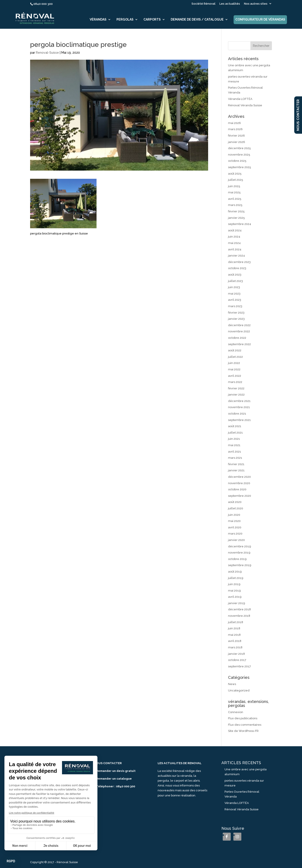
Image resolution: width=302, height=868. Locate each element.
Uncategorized (239, 690)
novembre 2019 (239, 553)
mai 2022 (234, 369)
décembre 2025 (239, 148)
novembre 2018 (239, 616)
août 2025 (235, 174)
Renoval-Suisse (47, 53)
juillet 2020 (236, 508)
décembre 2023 (239, 262)
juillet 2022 (235, 357)
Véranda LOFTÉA (240, 99)
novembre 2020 (239, 483)
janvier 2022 (236, 395)
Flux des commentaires (245, 725)
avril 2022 (235, 376)
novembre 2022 (239, 331)
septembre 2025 (240, 167)
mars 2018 (235, 647)
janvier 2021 (236, 470)
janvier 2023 (236, 319)
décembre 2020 (239, 477)
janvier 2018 (236, 654)
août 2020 (235, 502)
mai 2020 (234, 521)
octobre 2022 (237, 338)
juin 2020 (234, 515)
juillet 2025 (236, 180)
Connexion (236, 712)
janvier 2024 (236, 256)
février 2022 (236, 388)
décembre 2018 (239, 609)
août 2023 (235, 275)
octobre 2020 (237, 489)
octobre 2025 (237, 161)
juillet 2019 (236, 578)
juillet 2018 (236, 622)
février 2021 (236, 464)
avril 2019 (235, 597)
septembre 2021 (239, 420)
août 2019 (235, 572)
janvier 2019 (237, 603)
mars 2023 (235, 306)
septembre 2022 (239, 344)
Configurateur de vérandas (260, 20)
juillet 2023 (235, 281)
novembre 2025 (239, 155)
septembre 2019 (240, 565)
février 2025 (236, 211)
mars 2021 (235, 458)
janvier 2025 (236, 218)
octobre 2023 (237, 268)
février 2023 (236, 313)
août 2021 (235, 426)
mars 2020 (235, 534)
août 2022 (235, 350)
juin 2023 (234, 287)
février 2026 (236, 136)
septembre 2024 (240, 224)
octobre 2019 (237, 559)
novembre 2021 (239, 407)
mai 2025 (234, 192)
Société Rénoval (203, 4)
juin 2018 (234, 628)
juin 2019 (234, 584)
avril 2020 (235, 527)
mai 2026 (234, 123)
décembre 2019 (240, 546)
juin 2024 (234, 237)
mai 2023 (234, 294)
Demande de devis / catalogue (197, 20)
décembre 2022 (239, 325)
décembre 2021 (239, 401)
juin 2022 (234, 363)
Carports (152, 20)
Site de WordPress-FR (243, 731)
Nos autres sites (256, 4)
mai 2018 (234, 635)
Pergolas (125, 20)
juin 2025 (234, 186)
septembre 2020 (240, 496)
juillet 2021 (235, 433)
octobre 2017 (237, 660)
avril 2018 (235, 641)
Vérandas (98, 20)
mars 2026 (235, 129)
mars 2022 (235, 382)
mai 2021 (234, 445)
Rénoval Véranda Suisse (245, 105)
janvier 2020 (236, 540)
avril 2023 (235, 300)
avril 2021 (235, 452)
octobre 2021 (237, 414)
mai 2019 (234, 591)
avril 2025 (235, 199)
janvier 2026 (237, 142)
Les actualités (230, 4)
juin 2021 (234, 439)
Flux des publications (243, 718)
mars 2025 (235, 205)
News (232, 684)
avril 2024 (235, 249)
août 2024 (235, 230)
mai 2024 (234, 243)
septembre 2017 (239, 666)
